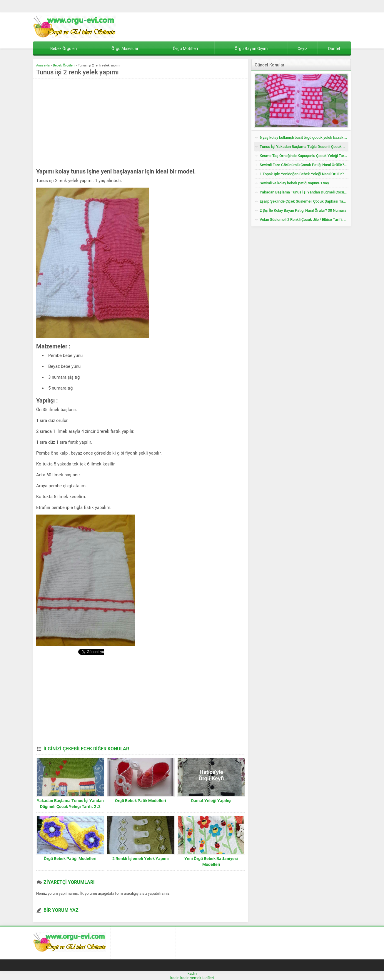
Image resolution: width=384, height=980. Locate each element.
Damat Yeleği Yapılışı (211, 801)
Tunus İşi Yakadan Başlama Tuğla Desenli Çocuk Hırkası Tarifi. (304, 147)
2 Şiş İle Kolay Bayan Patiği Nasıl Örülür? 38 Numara (303, 210)
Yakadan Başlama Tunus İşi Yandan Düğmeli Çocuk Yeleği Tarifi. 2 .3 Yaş (70, 807)
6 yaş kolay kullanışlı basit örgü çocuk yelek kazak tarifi (304, 137)
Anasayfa (43, 65)
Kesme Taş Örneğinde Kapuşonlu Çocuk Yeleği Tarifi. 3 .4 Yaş (304, 156)
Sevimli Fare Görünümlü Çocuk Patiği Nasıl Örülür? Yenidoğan (304, 165)
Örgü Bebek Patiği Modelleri (70, 859)
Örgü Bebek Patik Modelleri (141, 801)
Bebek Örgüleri (64, 49)
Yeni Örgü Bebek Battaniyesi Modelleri (211, 862)
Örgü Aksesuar (125, 49)
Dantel (334, 49)
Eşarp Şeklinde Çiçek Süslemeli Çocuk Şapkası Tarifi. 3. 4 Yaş (304, 201)
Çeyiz (302, 49)
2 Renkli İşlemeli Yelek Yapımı (141, 859)
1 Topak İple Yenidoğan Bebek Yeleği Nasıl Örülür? (302, 174)
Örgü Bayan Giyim (251, 49)
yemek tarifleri (202, 978)
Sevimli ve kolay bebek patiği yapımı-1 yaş (294, 183)
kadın (192, 973)
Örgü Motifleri (185, 49)
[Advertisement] (86, 125)
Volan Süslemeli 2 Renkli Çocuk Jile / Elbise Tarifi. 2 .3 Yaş (304, 219)
